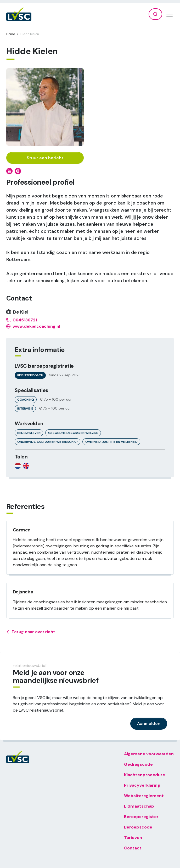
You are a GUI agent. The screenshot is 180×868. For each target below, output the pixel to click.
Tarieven (133, 838)
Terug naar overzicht (31, 632)
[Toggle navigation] (170, 14)
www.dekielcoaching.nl (33, 326)
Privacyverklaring (142, 785)
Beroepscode (138, 827)
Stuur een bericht (45, 158)
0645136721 (22, 320)
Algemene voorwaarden (149, 754)
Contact (133, 848)
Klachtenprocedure (145, 775)
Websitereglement (144, 796)
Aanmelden (149, 724)
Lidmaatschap (139, 806)
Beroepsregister (141, 817)
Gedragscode (138, 764)
